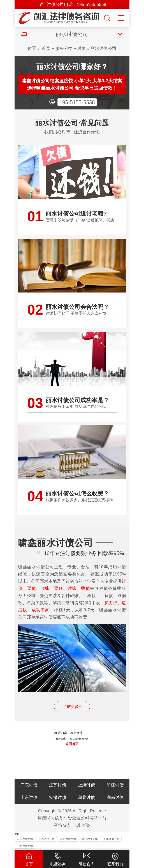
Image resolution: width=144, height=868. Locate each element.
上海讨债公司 (25, 846)
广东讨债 (29, 785)
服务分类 (64, 48)
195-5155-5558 (77, 102)
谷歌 (86, 825)
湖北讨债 (86, 797)
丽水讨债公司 (103, 48)
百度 (76, 825)
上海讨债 (86, 785)
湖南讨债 (115, 797)
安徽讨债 (58, 797)
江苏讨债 (58, 785)
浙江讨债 (115, 785)
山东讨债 (29, 797)
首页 (46, 48)
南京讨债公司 (25, 839)
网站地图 (62, 825)
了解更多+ (72, 707)
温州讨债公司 (68, 839)
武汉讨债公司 (90, 839)
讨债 (82, 48)
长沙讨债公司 (47, 839)
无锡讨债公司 (111, 839)
